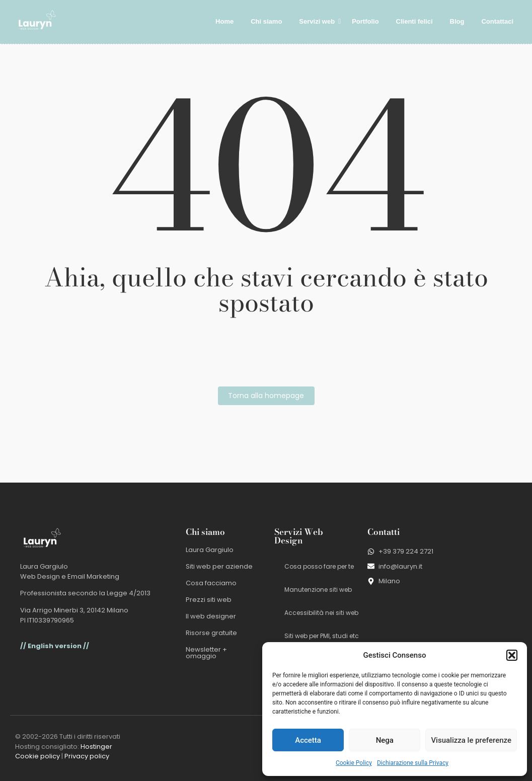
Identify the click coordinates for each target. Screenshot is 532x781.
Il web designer (211, 616)
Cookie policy (37, 756)
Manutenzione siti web (318, 590)
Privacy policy (87, 756)
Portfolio (365, 21)
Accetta (308, 740)
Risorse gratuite (211, 633)
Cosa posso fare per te (319, 566)
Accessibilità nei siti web (321, 613)
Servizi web (319, 21)
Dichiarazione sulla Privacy (413, 763)
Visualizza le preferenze (471, 740)
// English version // (55, 646)
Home (224, 21)
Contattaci (497, 21)
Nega (385, 740)
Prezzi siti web (209, 600)
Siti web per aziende (219, 566)
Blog (457, 21)
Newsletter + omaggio (206, 653)
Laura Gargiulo (210, 550)
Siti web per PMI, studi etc (322, 636)
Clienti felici (414, 21)
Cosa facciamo (211, 583)
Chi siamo (266, 21)
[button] (512, 655)
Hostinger (96, 747)
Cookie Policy (354, 763)
